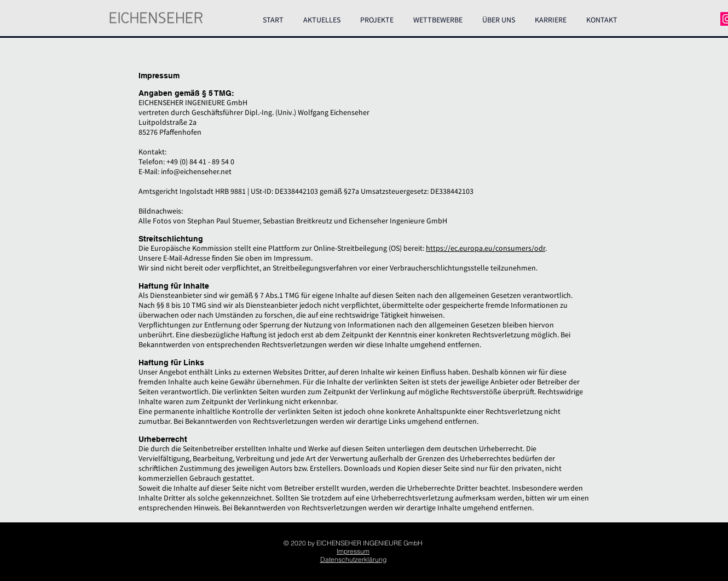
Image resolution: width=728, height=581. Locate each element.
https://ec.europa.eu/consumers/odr (486, 248)
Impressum (353, 551)
